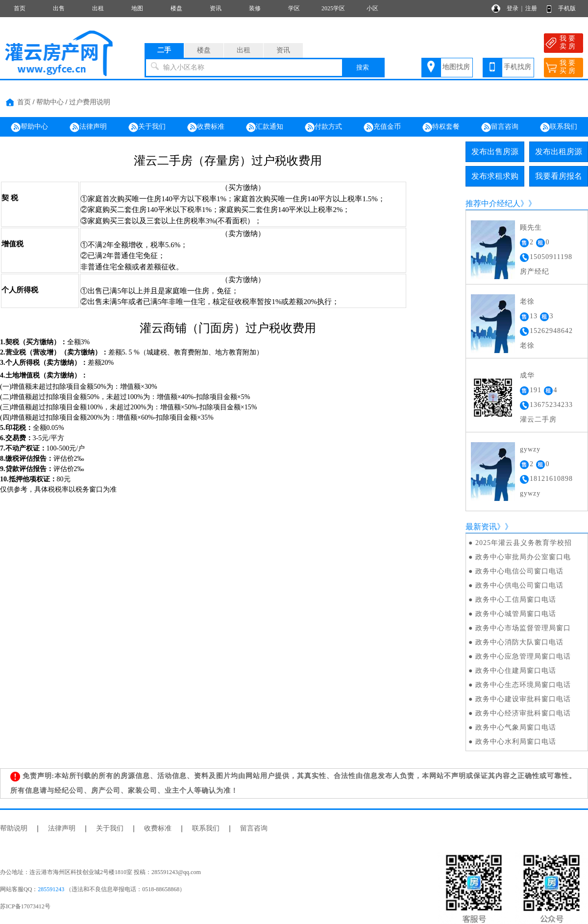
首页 (20, 8)
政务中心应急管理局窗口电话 (523, 656)
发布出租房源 (559, 152)
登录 (513, 8)
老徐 (527, 301)
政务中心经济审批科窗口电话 (523, 713)
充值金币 (382, 127)
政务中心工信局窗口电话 (516, 600)
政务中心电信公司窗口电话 (519, 571)
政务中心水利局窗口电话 (516, 742)
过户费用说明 (90, 102)
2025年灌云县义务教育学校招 (524, 543)
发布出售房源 (495, 152)
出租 (98, 8)
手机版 (567, 8)
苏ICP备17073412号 (25, 906)
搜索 (363, 67)
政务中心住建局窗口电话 (516, 671)
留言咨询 (500, 127)
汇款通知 (265, 127)
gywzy (530, 449)
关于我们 (147, 127)
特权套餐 (441, 127)
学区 (294, 8)
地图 (137, 8)
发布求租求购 (495, 176)
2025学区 (333, 8)
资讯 (216, 8)
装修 (255, 8)
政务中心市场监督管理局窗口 (523, 628)
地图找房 (456, 67)
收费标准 (206, 127)
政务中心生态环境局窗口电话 (523, 685)
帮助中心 (50, 102)
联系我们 (559, 127)
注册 (531, 8)
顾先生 (531, 227)
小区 (372, 8)
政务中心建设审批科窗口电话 (523, 699)
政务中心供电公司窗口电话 (519, 585)
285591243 (51, 889)
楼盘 (176, 8)
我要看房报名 (559, 176)
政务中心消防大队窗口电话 (519, 642)
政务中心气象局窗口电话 (516, 727)
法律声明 (88, 127)
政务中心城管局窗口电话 (516, 614)
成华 (527, 375)
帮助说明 (14, 828)
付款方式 (323, 127)
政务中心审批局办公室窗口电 (523, 557)
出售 (59, 8)
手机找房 (517, 67)
